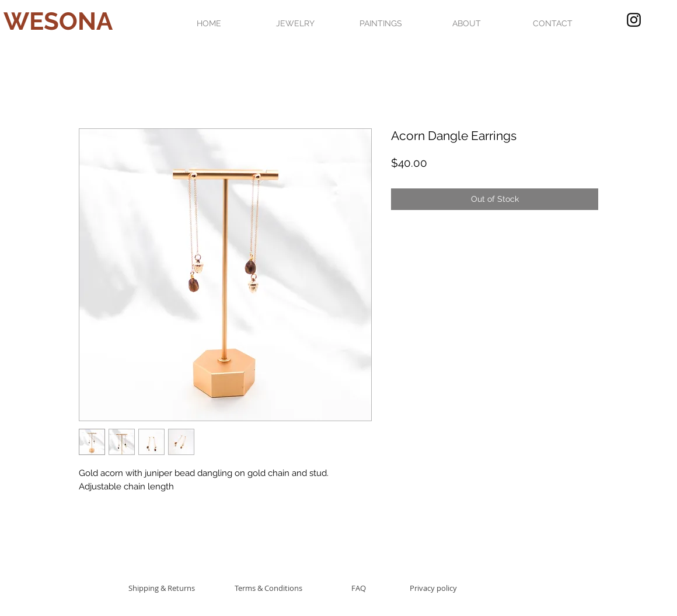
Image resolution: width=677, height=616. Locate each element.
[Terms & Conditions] (268, 588)
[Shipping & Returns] (161, 588)
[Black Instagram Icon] (634, 20)
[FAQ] (358, 588)
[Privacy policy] (433, 588)
